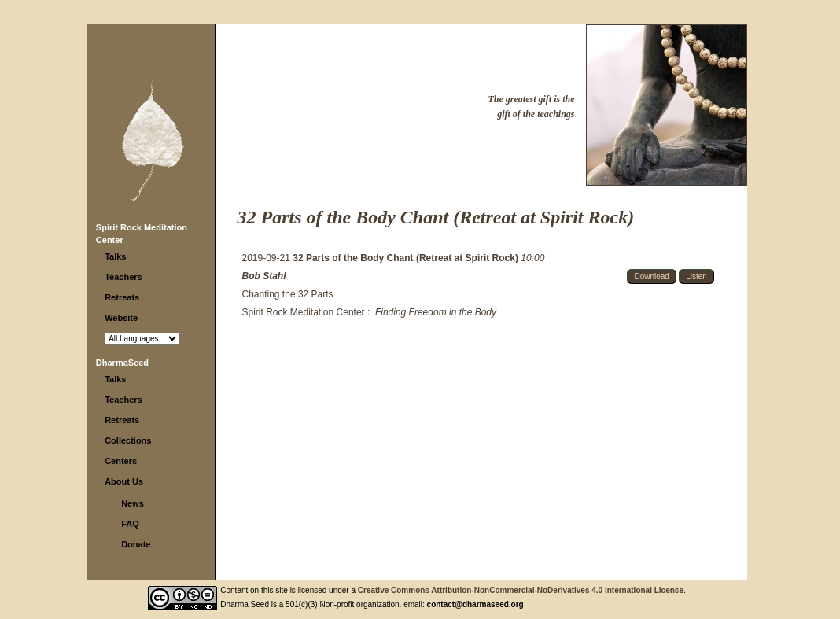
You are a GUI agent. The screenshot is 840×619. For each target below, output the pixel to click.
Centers (121, 461)
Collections (128, 440)
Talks (115, 256)
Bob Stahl (264, 276)
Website (121, 318)
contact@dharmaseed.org (475, 604)
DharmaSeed (122, 363)
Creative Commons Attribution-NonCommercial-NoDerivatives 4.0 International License (521, 590)
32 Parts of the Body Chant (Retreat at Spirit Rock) (407, 258)
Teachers (123, 277)
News (133, 503)
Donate (136, 544)
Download (651, 276)
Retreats (122, 297)
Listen (696, 276)
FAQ (130, 524)
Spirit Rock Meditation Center (304, 312)
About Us (124, 481)
